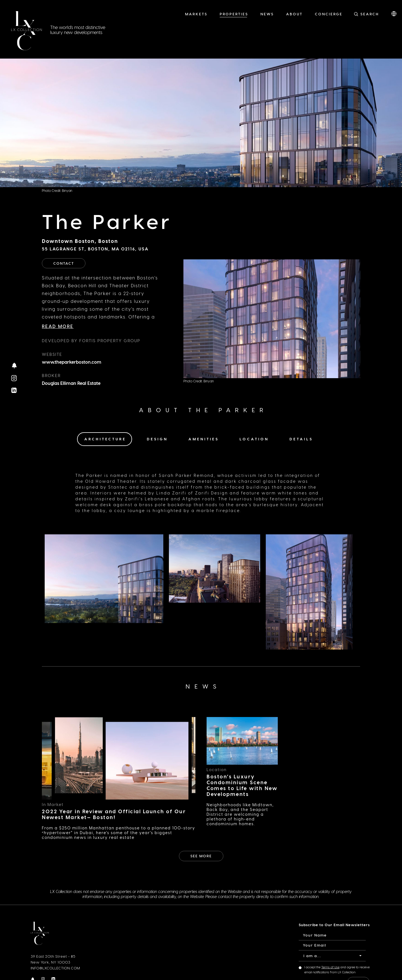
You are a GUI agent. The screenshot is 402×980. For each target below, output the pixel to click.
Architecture (105, 439)
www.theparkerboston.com (72, 362)
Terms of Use (330, 967)
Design (157, 439)
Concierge (329, 14)
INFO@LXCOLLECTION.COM (55, 968)
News (267, 14)
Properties (234, 14)
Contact (64, 263)
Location (254, 439)
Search (370, 14)
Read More (58, 326)
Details (301, 439)
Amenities (204, 439)
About (294, 14)
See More (201, 856)
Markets (196, 14)
